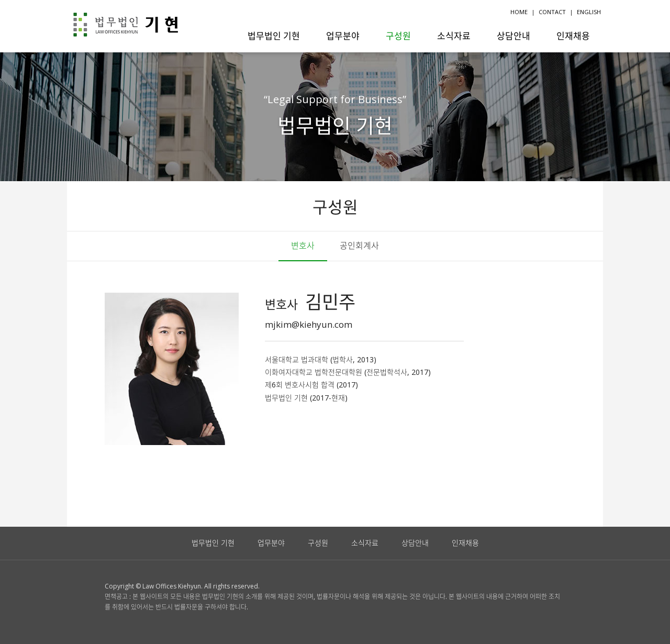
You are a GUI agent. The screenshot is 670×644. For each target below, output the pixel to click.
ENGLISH (589, 12)
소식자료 (454, 35)
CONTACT (552, 12)
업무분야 (343, 35)
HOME (519, 12)
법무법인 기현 (274, 35)
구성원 (398, 35)
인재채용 (573, 35)
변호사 (303, 246)
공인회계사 (359, 246)
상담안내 (513, 35)
